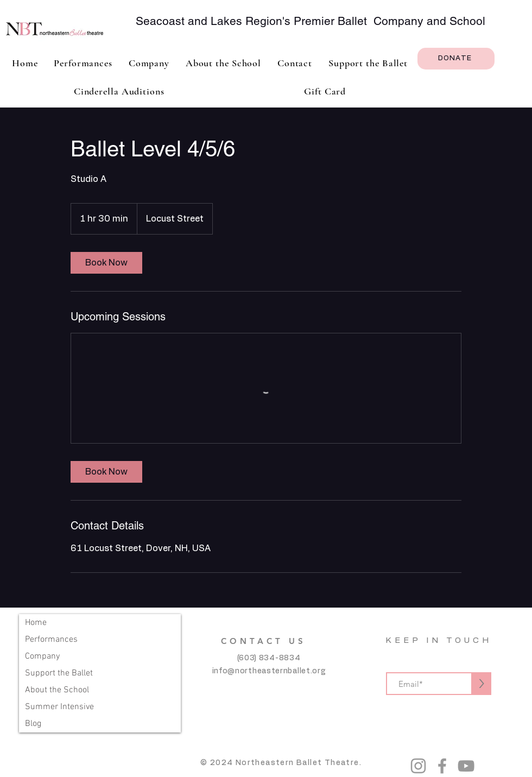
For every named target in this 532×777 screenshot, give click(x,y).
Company (42, 656)
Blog (33, 724)
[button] (149, 63)
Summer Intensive (59, 707)
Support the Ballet (59, 673)
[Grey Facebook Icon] (442, 766)
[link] (106, 263)
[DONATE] (456, 59)
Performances (51, 640)
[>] (482, 684)
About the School (57, 690)
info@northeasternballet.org (269, 671)
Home (36, 623)
